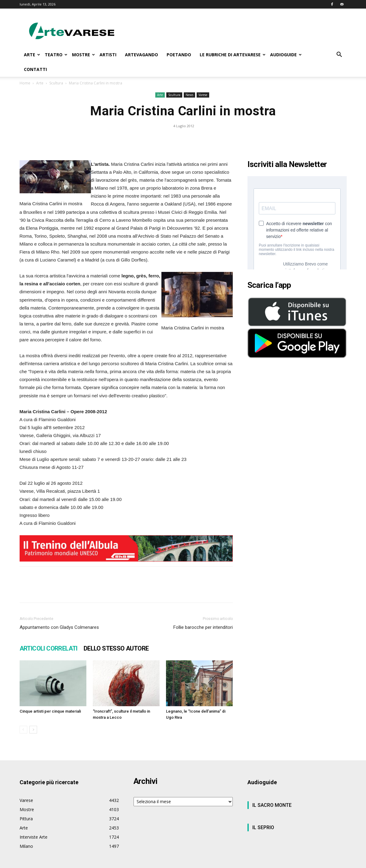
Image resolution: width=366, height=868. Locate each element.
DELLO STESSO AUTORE (116, 648)
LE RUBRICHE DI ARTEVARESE (233, 55)
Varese (203, 95)
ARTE (32, 55)
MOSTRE (83, 55)
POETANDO (179, 55)
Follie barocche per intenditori (203, 627)
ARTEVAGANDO (141, 55)
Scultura (56, 83)
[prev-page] (23, 730)
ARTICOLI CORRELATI (49, 648)
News (189, 95)
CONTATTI (35, 69)
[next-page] (33, 730)
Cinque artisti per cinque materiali (50, 711)
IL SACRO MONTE (272, 805)
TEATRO (56, 55)
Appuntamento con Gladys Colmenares (59, 627)
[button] (339, 55)
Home (25, 83)
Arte (40, 83)
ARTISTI (108, 55)
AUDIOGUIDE (286, 55)
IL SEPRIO (263, 827)
